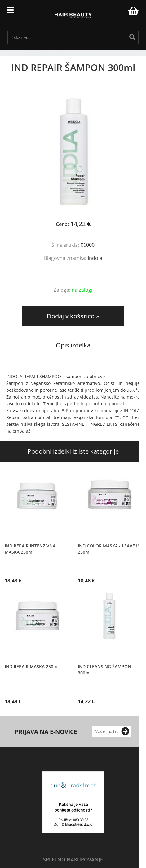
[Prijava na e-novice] (125, 731)
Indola (95, 258)
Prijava (120, 12)
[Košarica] (132, 11)
